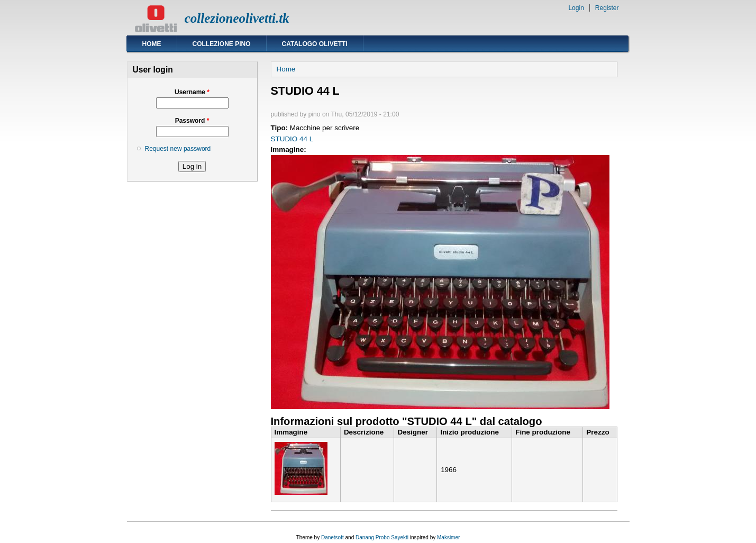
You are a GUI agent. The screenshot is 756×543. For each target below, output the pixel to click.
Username (192, 92)
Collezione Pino (222, 44)
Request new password (178, 149)
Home (152, 44)
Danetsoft (333, 537)
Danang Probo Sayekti (382, 537)
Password (192, 121)
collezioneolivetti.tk (237, 18)
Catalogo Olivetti (315, 44)
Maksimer (448, 537)
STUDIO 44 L (292, 139)
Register (607, 8)
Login (576, 8)
